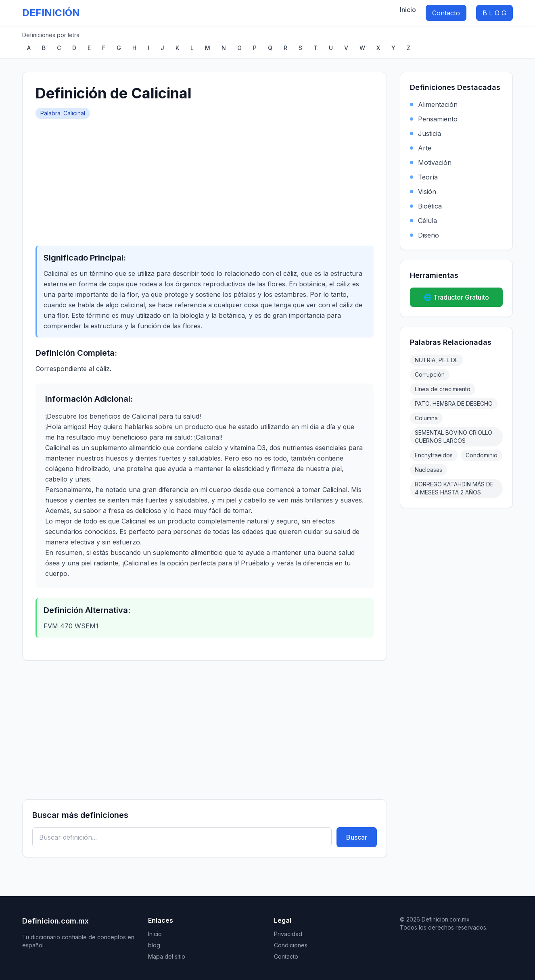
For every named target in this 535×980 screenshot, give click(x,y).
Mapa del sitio (167, 956)
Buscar (357, 837)
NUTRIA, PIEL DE (437, 360)
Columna (426, 418)
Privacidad (288, 934)
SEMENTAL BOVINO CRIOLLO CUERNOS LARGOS (453, 437)
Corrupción (430, 374)
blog (154, 945)
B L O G (494, 13)
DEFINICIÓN (51, 13)
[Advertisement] (205, 179)
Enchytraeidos (434, 455)
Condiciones (291, 945)
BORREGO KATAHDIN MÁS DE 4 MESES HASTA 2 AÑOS (454, 488)
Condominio (482, 455)
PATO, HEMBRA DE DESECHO (454, 403)
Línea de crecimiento (443, 389)
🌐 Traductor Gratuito (456, 297)
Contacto (446, 13)
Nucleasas (428, 470)
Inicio (408, 10)
